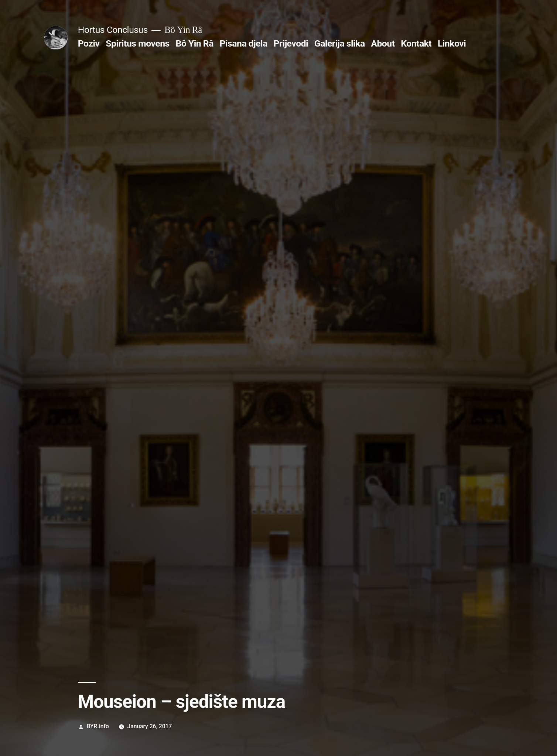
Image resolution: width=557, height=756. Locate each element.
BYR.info (98, 726)
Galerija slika (340, 43)
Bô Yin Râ (194, 43)
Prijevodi (291, 43)
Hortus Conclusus (113, 30)
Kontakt (416, 43)
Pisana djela (244, 43)
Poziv (89, 43)
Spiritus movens (138, 43)
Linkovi (452, 43)
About (383, 43)
